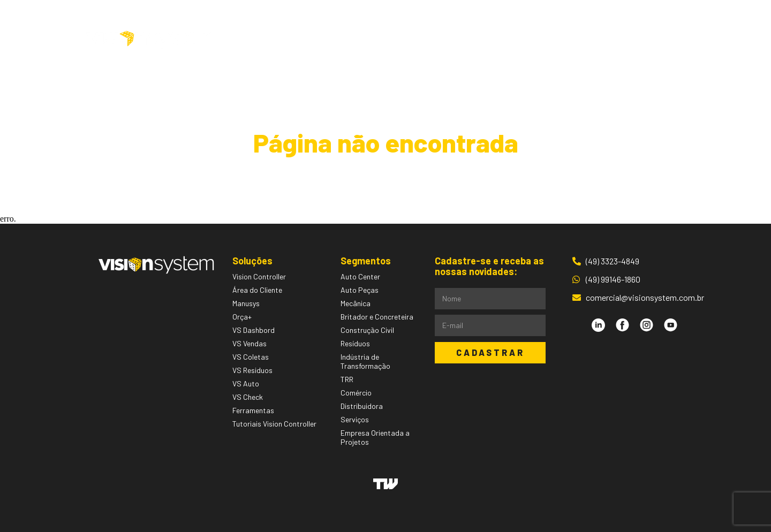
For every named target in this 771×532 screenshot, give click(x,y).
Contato (545, 39)
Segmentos (392, 39)
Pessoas (455, 39)
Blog (500, 39)
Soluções (320, 39)
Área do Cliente (621, 39)
